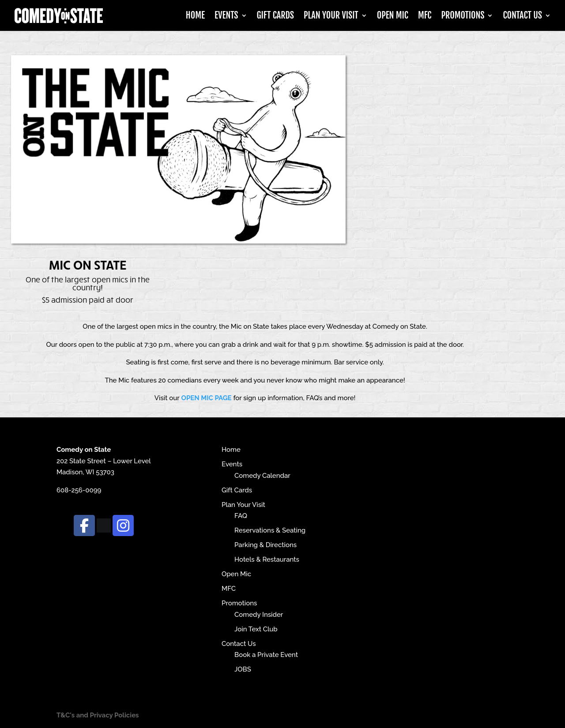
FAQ (241, 516)
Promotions (463, 17)
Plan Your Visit (331, 17)
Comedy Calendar (262, 476)
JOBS (243, 669)
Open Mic (393, 17)
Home (195, 17)
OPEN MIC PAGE (207, 398)
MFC (425, 17)
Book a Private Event (266, 655)
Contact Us (522, 17)
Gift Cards (275, 17)
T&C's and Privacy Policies (98, 715)
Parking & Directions (266, 545)
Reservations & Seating (270, 530)
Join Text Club (256, 629)
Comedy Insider (259, 615)
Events (226, 17)
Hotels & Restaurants (267, 559)
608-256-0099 (79, 490)
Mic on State (88, 264)
